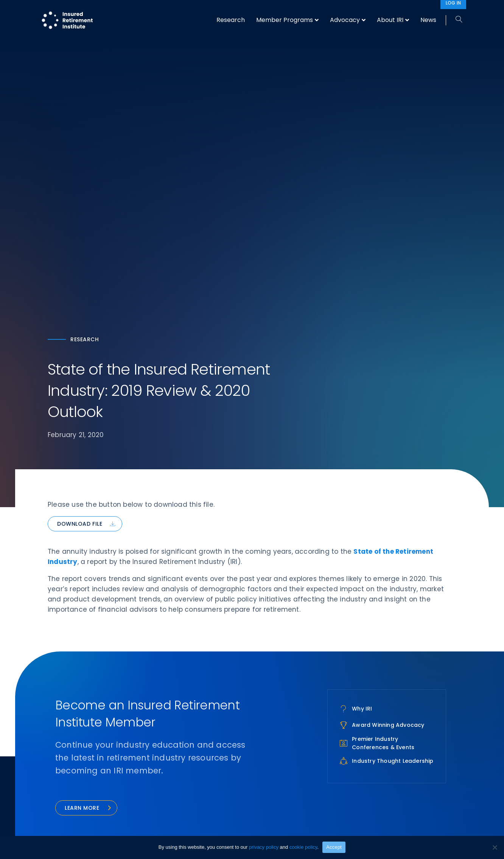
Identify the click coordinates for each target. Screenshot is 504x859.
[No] (495, 847)
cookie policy (303, 847)
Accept (334, 847)
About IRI (390, 20)
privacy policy (264, 847)
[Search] (456, 20)
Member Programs (285, 20)
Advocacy (345, 20)
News (428, 20)
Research (231, 20)
